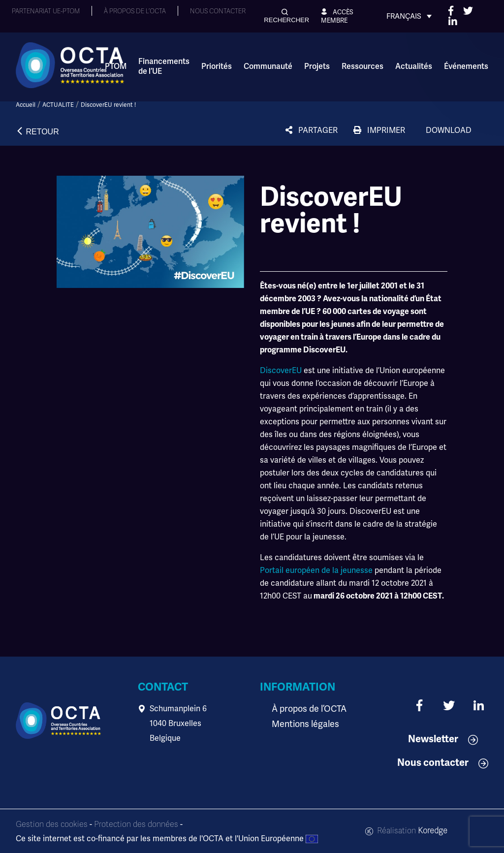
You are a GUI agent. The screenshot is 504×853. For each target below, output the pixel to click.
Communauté (268, 66)
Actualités (414, 66)
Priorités (217, 66)
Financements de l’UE (164, 66)
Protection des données (136, 824)
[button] (286, 16)
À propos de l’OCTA (306, 709)
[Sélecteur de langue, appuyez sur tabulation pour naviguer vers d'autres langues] (409, 16)
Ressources (362, 66)
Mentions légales (302, 723)
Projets (317, 66)
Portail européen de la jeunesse (316, 570)
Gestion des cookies (52, 824)
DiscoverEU (282, 370)
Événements (466, 66)
